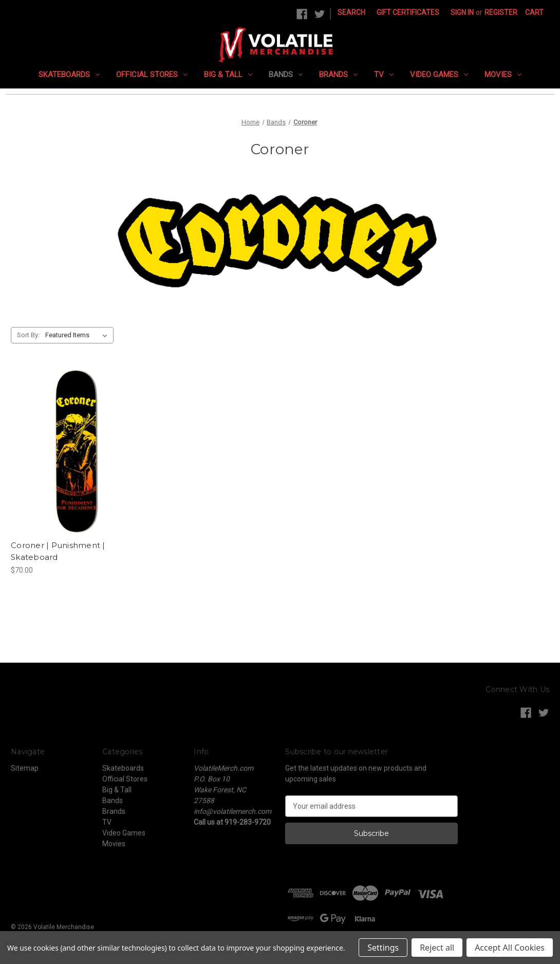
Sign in (462, 12)
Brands (338, 75)
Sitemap (25, 768)
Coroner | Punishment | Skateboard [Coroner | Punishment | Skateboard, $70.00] (58, 551)
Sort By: (28, 335)
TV (384, 75)
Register (501, 12)
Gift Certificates (408, 12)
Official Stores (152, 75)
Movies (503, 75)
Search (351, 12)
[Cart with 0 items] (534, 13)
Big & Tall (228, 75)
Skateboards (69, 75)
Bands (286, 75)
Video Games (439, 75)
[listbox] (78, 335)
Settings (383, 948)
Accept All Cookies (510, 948)
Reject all (437, 948)
